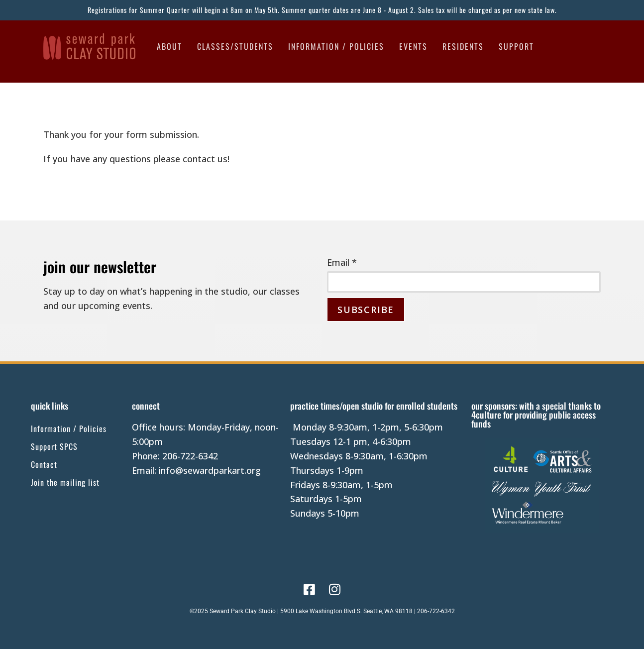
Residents (463, 46)
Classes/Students (235, 46)
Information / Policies (336, 46)
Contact (44, 464)
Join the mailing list (65, 482)
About (169, 46)
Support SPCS (54, 446)
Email (342, 262)
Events (413, 46)
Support (516, 46)
